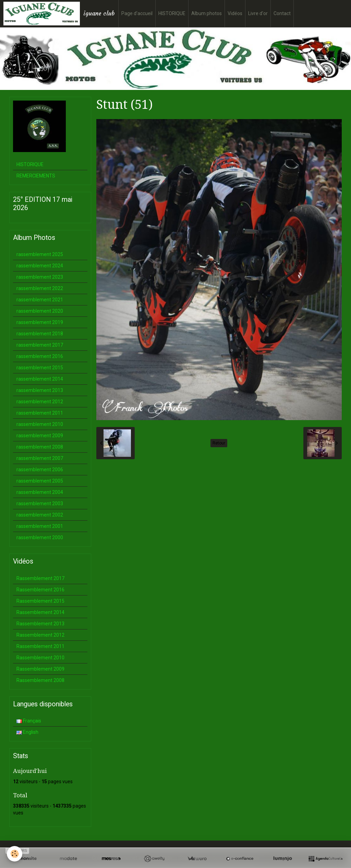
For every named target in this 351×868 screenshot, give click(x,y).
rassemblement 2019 (40, 322)
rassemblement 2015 (40, 368)
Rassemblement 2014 (40, 612)
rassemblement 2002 (40, 515)
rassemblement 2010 (40, 424)
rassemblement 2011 (40, 413)
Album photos (207, 13)
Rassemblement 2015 (40, 601)
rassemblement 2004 (40, 492)
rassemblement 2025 (40, 254)
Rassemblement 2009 (40, 669)
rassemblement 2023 (40, 277)
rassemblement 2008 (40, 447)
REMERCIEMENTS (36, 176)
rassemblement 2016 (40, 356)
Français (29, 721)
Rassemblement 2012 (40, 635)
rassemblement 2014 (40, 379)
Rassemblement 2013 (40, 624)
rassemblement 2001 (40, 526)
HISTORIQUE (172, 13)
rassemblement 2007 (40, 458)
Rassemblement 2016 (40, 590)
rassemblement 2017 (40, 345)
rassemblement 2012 (40, 402)
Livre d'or (258, 13)
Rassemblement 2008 (40, 680)
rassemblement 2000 (40, 537)
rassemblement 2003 (40, 504)
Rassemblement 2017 (40, 578)
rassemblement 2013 (40, 390)
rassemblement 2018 (40, 334)
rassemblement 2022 (40, 288)
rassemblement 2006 (40, 470)
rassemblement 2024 (40, 266)
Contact (282, 13)
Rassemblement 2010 (40, 658)
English (27, 732)
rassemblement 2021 (40, 300)
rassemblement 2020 (40, 311)
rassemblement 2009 (40, 436)
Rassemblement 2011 (40, 646)
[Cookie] (15, 854)
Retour (219, 443)
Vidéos (235, 13)
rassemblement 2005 (40, 481)
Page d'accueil (137, 13)
